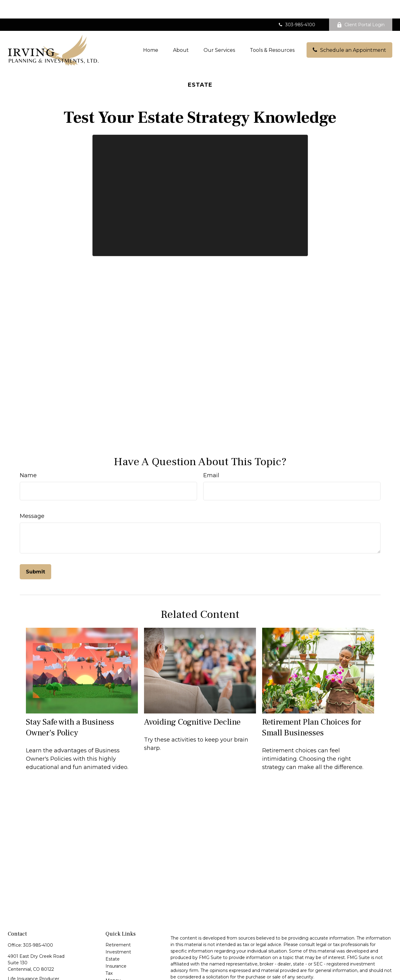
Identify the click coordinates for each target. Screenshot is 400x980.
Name (28, 457)
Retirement (118, 926)
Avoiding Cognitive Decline (192, 703)
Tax (109, 955)
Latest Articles (121, 976)
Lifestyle (115, 969)
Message (32, 498)
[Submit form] (35, 553)
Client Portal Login (361, 6)
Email (211, 457)
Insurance (116, 948)
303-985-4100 (296, 6)
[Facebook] (12, 976)
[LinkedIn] (23, 976)
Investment (118, 933)
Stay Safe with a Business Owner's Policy (70, 709)
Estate (113, 941)
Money (113, 962)
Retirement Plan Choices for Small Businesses (312, 709)
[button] (151, 31)
